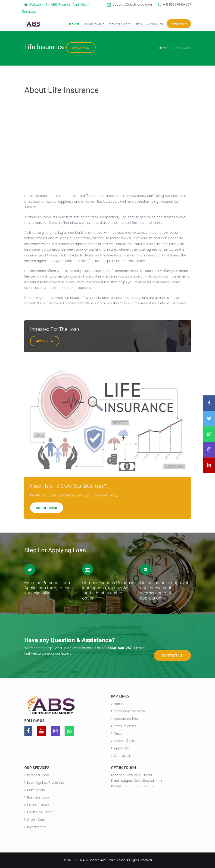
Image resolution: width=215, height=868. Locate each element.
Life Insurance (38, 805)
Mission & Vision (126, 741)
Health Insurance (40, 812)
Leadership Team (127, 719)
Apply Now (81, 47)
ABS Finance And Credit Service (104, 860)
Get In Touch (47, 508)
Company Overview (129, 711)
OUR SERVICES (94, 24)
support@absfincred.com (132, 5)
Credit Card (36, 820)
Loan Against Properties (46, 783)
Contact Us (172, 646)
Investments (37, 827)
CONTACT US (155, 24)
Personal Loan (38, 775)
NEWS (139, 24)
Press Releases (125, 726)
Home (74, 24)
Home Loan (36, 790)
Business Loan (38, 798)
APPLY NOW (179, 24)
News (118, 734)
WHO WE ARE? (120, 24)
